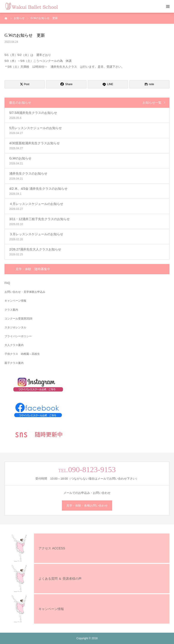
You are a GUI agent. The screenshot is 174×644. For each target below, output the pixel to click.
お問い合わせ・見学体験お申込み (25, 292)
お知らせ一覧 (152, 103)
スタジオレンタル (15, 327)
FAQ (7, 283)
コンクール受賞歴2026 (18, 319)
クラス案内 (11, 310)
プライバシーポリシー (18, 336)
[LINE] (108, 84)
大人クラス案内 (14, 345)
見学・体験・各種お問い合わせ (87, 506)
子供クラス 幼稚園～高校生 (22, 354)
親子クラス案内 (14, 363)
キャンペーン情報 (15, 301)
